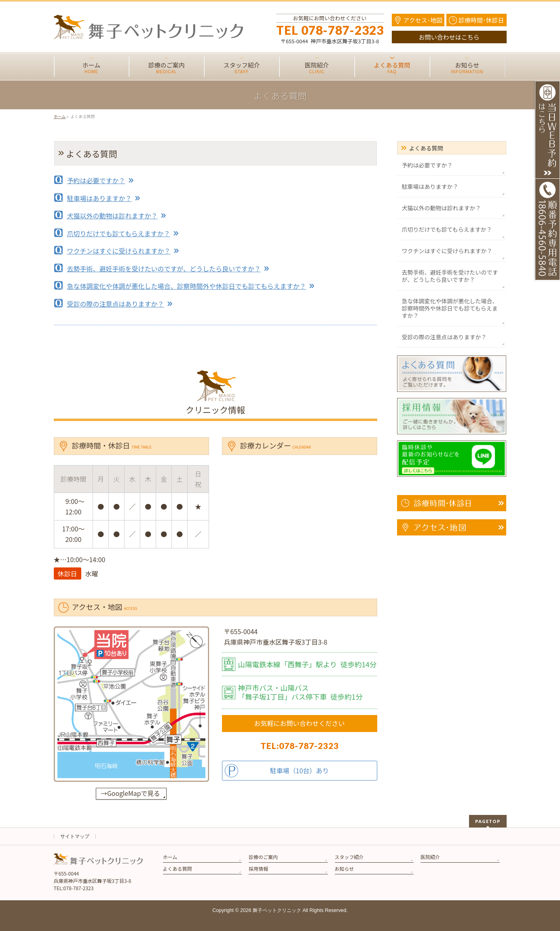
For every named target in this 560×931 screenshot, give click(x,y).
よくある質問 (426, 148)
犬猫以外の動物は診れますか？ (112, 216)
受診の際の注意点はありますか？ (116, 304)
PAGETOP (488, 821)
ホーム (170, 857)
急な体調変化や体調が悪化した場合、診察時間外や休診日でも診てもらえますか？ (187, 286)
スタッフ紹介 (349, 857)
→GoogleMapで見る (130, 793)
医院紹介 (430, 857)
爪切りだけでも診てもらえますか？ (119, 233)
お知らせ (344, 869)
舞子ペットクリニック (277, 910)
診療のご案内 (263, 857)
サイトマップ (75, 836)
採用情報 (258, 869)
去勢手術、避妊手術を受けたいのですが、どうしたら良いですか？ (164, 269)
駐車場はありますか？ (99, 198)
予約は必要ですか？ (96, 180)
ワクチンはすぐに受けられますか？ (119, 251)
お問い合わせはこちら (449, 37)
